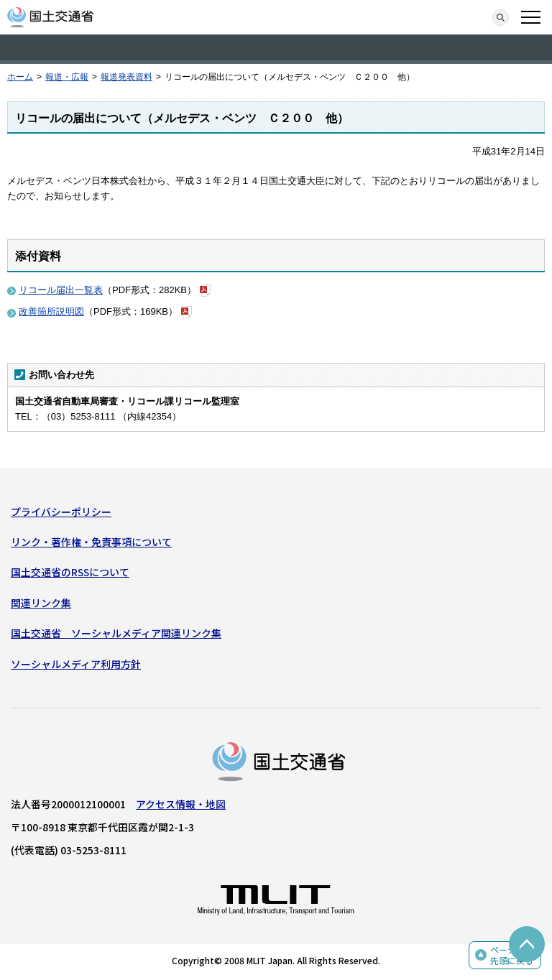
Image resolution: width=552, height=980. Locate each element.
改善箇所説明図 (51, 311)
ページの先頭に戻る (512, 955)
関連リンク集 (41, 603)
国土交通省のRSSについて (70, 572)
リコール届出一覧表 (61, 290)
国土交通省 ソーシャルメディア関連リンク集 (116, 633)
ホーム (20, 77)
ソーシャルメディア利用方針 (76, 664)
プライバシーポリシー (61, 512)
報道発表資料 (126, 77)
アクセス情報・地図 (181, 804)
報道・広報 (67, 77)
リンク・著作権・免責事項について (91, 542)
